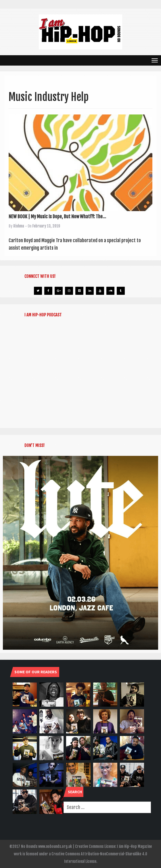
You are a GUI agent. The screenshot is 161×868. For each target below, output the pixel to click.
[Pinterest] (79, 291)
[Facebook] (48, 291)
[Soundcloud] (110, 291)
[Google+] (59, 291)
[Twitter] (38, 291)
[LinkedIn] (90, 291)
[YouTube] (100, 291)
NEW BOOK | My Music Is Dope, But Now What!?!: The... (57, 217)
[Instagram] (69, 291)
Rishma (19, 226)
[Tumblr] (121, 291)
